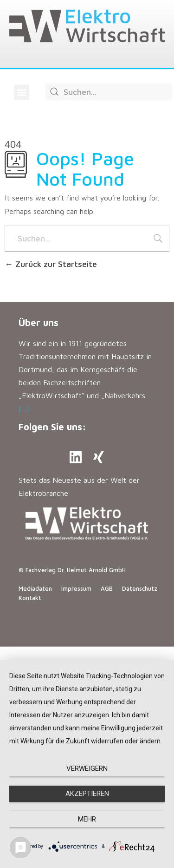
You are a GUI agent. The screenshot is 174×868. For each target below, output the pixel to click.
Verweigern (87, 768)
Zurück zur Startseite (51, 264)
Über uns (39, 323)
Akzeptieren (87, 794)
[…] (24, 408)
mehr (87, 819)
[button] (22, 92)
